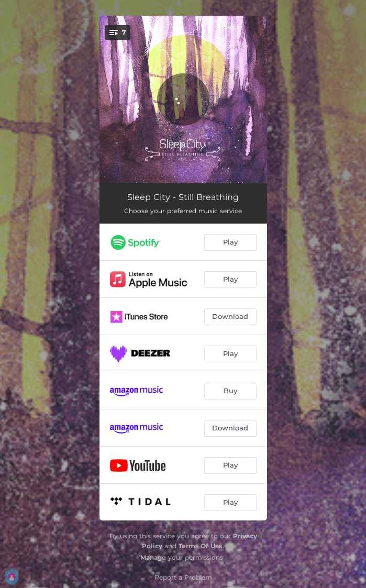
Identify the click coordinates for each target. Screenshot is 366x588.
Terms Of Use (201, 546)
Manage (153, 557)
